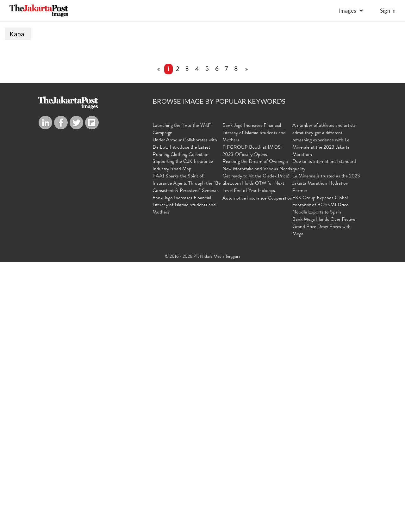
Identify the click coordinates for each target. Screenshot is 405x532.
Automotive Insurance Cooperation (257, 469)
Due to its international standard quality (324, 436)
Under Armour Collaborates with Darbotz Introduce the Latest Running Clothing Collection (185, 418)
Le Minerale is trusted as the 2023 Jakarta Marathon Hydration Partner (326, 454)
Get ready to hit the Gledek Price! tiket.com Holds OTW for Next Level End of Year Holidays (256, 454)
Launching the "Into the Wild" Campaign (182, 400)
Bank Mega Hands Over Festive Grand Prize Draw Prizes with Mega (324, 498)
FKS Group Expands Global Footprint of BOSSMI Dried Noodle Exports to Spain (321, 476)
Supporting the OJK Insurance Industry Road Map (183, 436)
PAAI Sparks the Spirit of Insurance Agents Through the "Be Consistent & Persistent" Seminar (187, 454)
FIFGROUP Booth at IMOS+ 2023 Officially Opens (253, 421)
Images (348, 11)
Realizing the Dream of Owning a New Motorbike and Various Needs (257, 436)
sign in (388, 11)
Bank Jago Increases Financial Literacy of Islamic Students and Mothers (184, 476)
